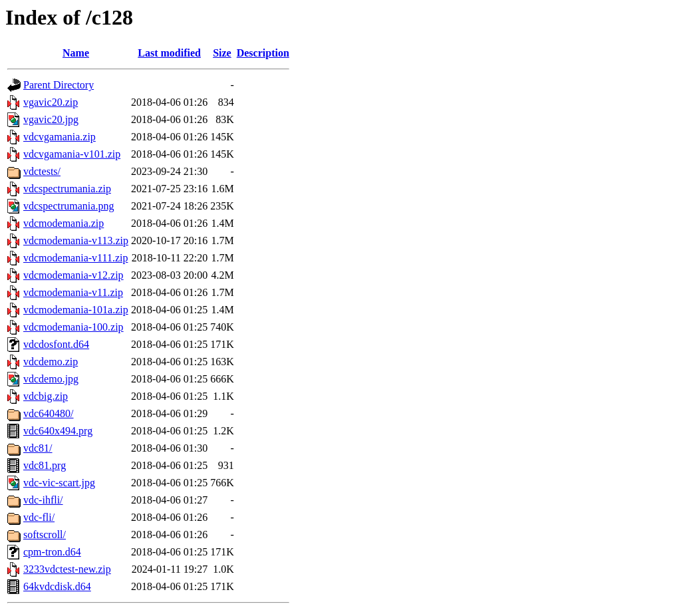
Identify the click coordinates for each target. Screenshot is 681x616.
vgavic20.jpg (51, 119)
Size (222, 53)
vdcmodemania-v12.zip (73, 275)
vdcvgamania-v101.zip (72, 154)
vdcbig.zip (46, 396)
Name (76, 53)
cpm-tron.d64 (52, 552)
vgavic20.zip (51, 102)
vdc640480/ (49, 413)
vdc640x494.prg (58, 431)
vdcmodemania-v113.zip (76, 240)
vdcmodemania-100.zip (73, 327)
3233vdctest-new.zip (67, 569)
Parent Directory (59, 85)
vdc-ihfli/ (43, 500)
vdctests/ (42, 171)
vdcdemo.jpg (51, 379)
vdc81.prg (45, 465)
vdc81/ (38, 448)
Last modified (169, 53)
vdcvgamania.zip (60, 137)
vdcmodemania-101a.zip (76, 310)
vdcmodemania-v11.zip (73, 292)
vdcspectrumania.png (68, 206)
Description (263, 53)
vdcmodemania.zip (64, 223)
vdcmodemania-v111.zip (75, 258)
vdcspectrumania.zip (67, 189)
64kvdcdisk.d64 (57, 586)
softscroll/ (45, 535)
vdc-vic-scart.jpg (59, 483)
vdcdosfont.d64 (56, 344)
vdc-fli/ (39, 517)
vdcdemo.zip (51, 362)
